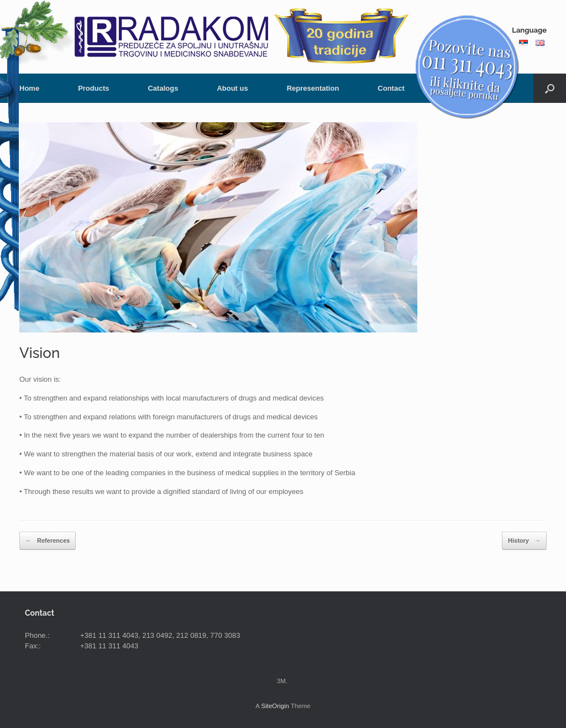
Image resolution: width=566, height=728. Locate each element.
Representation (313, 88)
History (524, 541)
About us (232, 88)
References (48, 541)
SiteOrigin (275, 706)
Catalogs (163, 88)
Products (93, 88)
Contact (391, 88)
